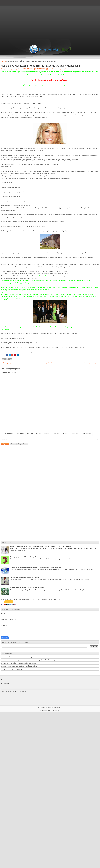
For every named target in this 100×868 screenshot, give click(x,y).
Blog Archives (22, 444)
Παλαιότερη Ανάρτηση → (92, 363)
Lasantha (56, 710)
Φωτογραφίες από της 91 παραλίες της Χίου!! (24, 557)
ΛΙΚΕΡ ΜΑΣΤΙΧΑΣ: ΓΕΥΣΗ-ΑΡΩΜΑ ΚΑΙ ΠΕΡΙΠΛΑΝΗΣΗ (27, 588)
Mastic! (65, 433)
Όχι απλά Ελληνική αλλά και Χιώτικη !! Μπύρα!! (25, 578)
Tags (13, 444)
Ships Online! (20, 433)
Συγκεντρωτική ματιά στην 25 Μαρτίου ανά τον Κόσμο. (17, 657)
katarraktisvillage (55, 708)
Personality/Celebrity (43, 433)
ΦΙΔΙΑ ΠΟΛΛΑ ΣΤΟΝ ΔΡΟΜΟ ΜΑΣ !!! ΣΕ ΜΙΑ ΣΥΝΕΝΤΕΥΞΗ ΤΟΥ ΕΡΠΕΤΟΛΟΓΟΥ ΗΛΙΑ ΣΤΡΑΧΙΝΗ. (41, 546)
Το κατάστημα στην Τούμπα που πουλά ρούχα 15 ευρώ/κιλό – (19, 663)
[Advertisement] (20, 19)
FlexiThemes (50, 710)
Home (4, 61)
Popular (5, 444)
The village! (56, 433)
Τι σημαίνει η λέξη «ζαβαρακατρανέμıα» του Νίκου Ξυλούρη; (19, 666)
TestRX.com (5, 680)
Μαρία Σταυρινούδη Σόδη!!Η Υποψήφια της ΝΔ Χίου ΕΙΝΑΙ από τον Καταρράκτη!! (41, 65)
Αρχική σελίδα (49, 363)
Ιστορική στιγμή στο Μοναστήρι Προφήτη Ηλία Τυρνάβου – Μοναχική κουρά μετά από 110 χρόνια (30, 660)
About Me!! (30, 433)
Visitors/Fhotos (75, 433)
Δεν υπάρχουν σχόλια (61, 69)
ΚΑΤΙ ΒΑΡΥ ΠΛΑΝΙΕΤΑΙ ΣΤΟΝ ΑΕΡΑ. (12, 669)
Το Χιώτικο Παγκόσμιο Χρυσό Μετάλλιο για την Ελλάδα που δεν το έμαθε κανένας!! (36, 567)
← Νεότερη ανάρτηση (7, 363)
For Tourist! (87, 433)
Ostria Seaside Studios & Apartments (13, 692)
